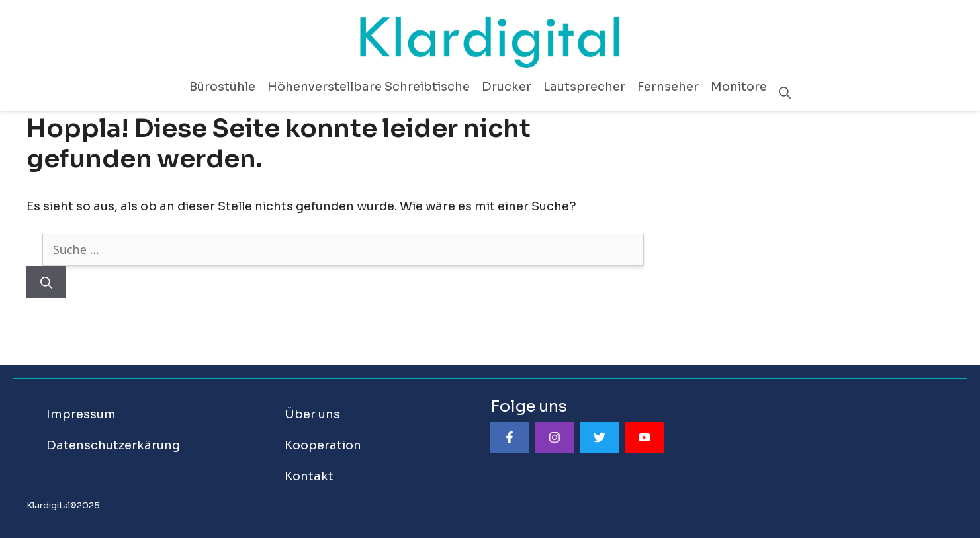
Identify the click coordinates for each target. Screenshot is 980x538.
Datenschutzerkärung (113, 445)
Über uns (312, 414)
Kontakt (309, 476)
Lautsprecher (584, 87)
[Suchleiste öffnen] (785, 93)
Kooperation (323, 445)
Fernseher (668, 87)
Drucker (507, 87)
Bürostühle (222, 87)
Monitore (739, 87)
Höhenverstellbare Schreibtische (369, 87)
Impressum (81, 414)
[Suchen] (46, 282)
